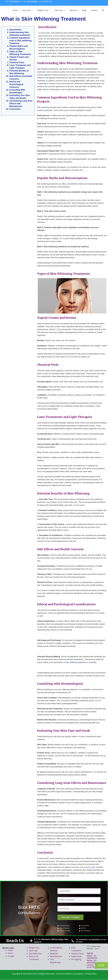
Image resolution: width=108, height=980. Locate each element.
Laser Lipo (33, 951)
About (10, 953)
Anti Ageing (76, 959)
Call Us (90, 953)
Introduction (15, 30)
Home (15, 10)
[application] (32, 10)
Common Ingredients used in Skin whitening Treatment (20, 41)
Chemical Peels (17, 62)
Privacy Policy (91, 974)
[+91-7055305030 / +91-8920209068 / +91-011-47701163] (73, 941)
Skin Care (28, 10)
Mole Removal (56, 957)
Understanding (17, 32)
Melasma (54, 954)
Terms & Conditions (64, 974)
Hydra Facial (76, 957)
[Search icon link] (103, 10)
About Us (74, 10)
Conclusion (15, 109)
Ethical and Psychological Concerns (16, 84)
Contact (94, 10)
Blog (84, 10)
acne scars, (91, 867)
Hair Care (60, 10)
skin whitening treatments (76, 662)
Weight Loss (44, 10)
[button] (101, 965)
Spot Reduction (35, 954)
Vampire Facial (77, 954)
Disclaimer (79, 974)
